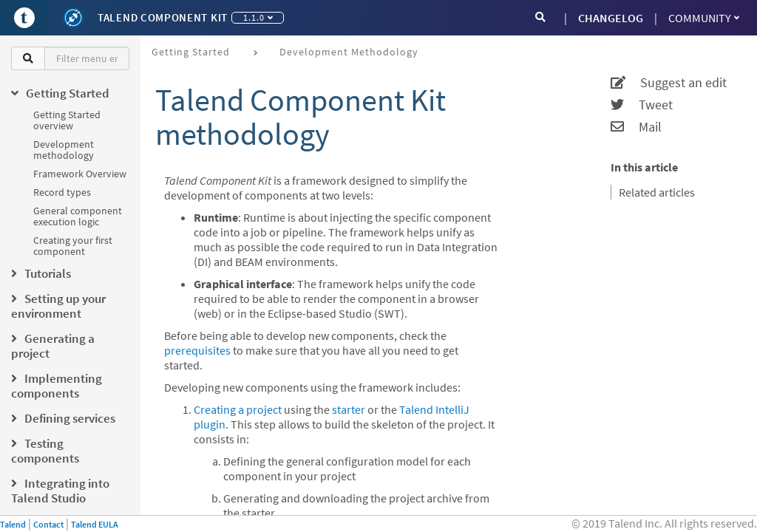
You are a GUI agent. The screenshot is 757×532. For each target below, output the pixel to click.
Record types (62, 192)
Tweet (642, 105)
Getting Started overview (67, 120)
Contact (48, 524)
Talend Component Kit (163, 17)
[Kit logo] (73, 18)
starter (349, 409)
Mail (636, 127)
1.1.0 (258, 17)
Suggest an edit (669, 83)
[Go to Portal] (24, 18)
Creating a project (238, 409)
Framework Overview (80, 174)
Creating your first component (73, 246)
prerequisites (197, 350)
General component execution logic (78, 216)
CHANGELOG (611, 18)
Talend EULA (95, 524)
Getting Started (191, 52)
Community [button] (704, 18)
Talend (13, 524)
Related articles (657, 192)
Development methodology (64, 150)
